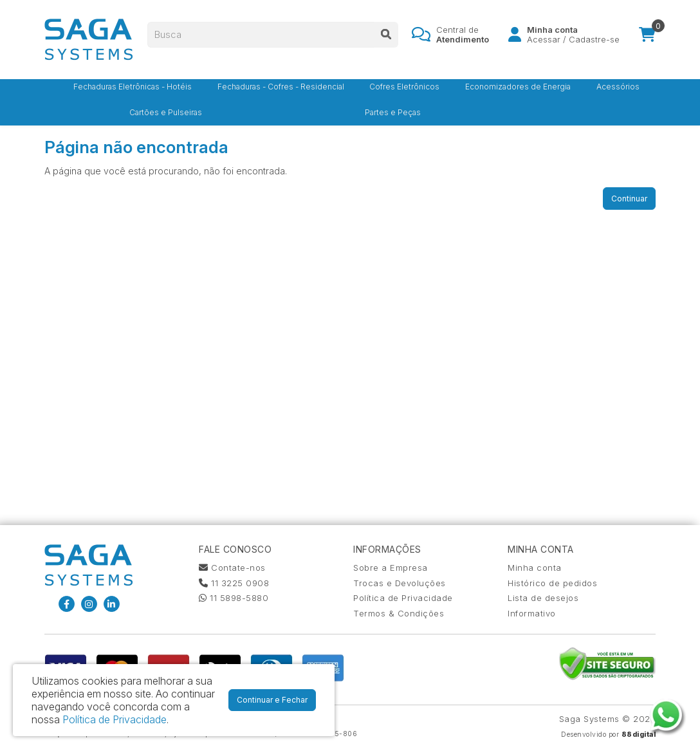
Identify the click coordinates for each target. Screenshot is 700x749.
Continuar (629, 199)
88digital (639, 735)
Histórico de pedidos (552, 583)
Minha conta (535, 568)
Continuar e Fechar (272, 700)
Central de (463, 37)
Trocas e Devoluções (400, 583)
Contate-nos (232, 568)
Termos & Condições (399, 613)
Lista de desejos (543, 598)
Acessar (544, 42)
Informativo (532, 613)
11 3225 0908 (234, 583)
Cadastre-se (594, 42)
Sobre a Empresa (391, 568)
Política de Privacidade (403, 598)
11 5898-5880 (234, 598)
